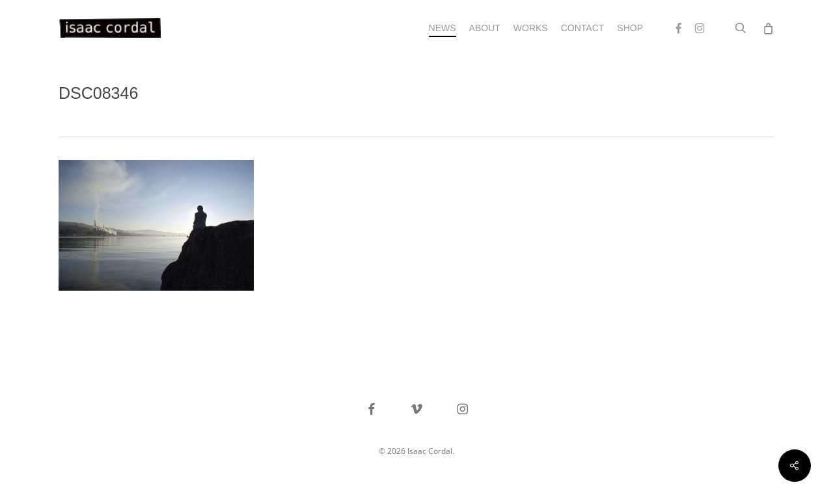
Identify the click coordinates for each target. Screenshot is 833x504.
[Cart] (768, 28)
